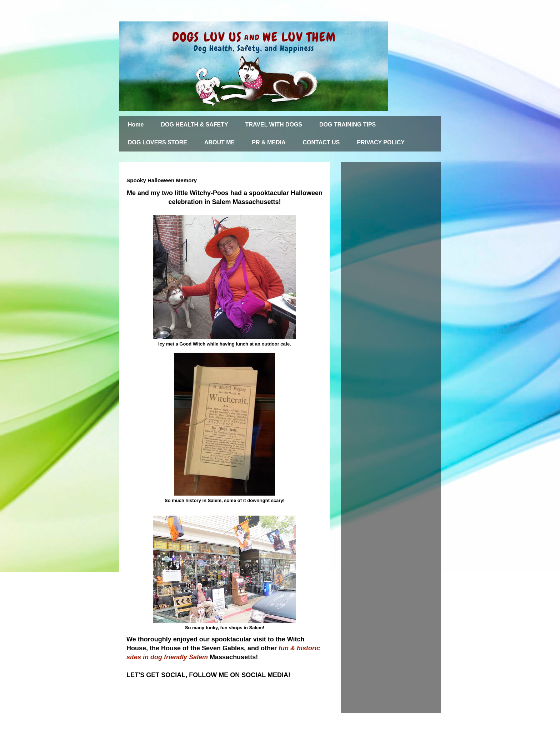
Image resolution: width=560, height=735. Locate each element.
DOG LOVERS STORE (157, 142)
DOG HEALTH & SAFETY (194, 125)
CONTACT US (321, 142)
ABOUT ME (219, 142)
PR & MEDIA (269, 142)
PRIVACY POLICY (381, 142)
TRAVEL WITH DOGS (274, 125)
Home (136, 125)
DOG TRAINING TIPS (347, 125)
